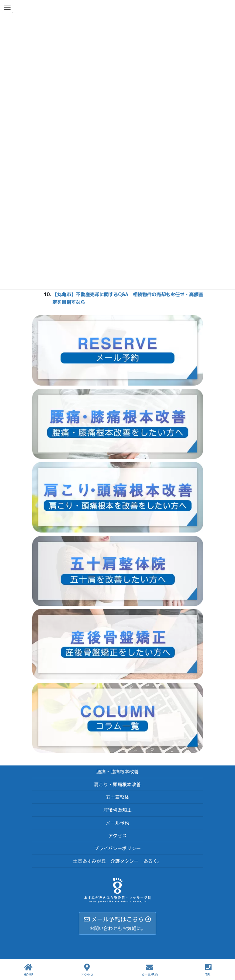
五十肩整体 (118, 797)
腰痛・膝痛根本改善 (118, 771)
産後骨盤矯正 (118, 810)
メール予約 (118, 823)
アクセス (117, 835)
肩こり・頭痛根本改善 (118, 784)
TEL (208, 970)
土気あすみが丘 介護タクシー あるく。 (118, 861)
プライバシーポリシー (118, 848)
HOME (28, 970)
